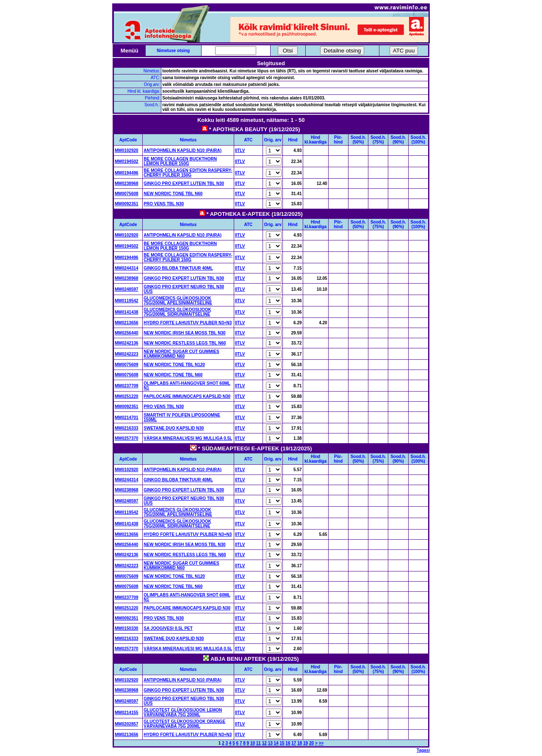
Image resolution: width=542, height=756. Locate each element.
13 (270, 743)
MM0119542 (127, 301)
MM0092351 (127, 204)
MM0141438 (127, 312)
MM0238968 (127, 183)
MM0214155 (127, 713)
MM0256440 (127, 333)
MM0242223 (127, 354)
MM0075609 (127, 365)
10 (253, 743)
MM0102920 (127, 150)
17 (294, 743)
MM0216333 (127, 428)
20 (311, 743)
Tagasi (423, 750)
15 (282, 743)
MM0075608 (127, 194)
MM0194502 (127, 161)
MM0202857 (127, 724)
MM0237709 (127, 386)
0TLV (240, 150)
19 (306, 743)
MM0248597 (127, 289)
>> (321, 743)
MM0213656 (127, 323)
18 (300, 743)
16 (288, 743)
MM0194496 (127, 173)
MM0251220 (127, 396)
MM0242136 (127, 343)
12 (264, 743)
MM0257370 (127, 438)
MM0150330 (127, 628)
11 (259, 743)
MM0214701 (127, 418)
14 (276, 743)
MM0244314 (127, 268)
